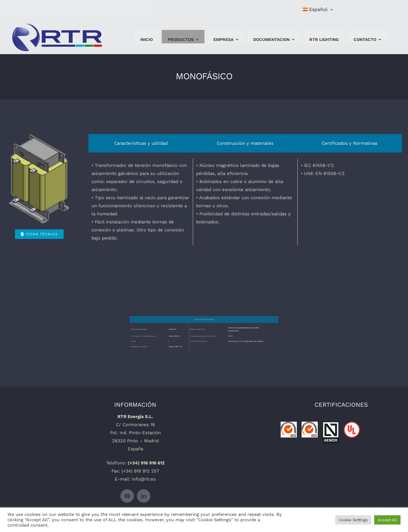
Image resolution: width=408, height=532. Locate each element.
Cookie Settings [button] (353, 520)
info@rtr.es (144, 479)
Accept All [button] (387, 520)
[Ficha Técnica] (39, 234)
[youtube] (127, 496)
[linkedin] (144, 496)
